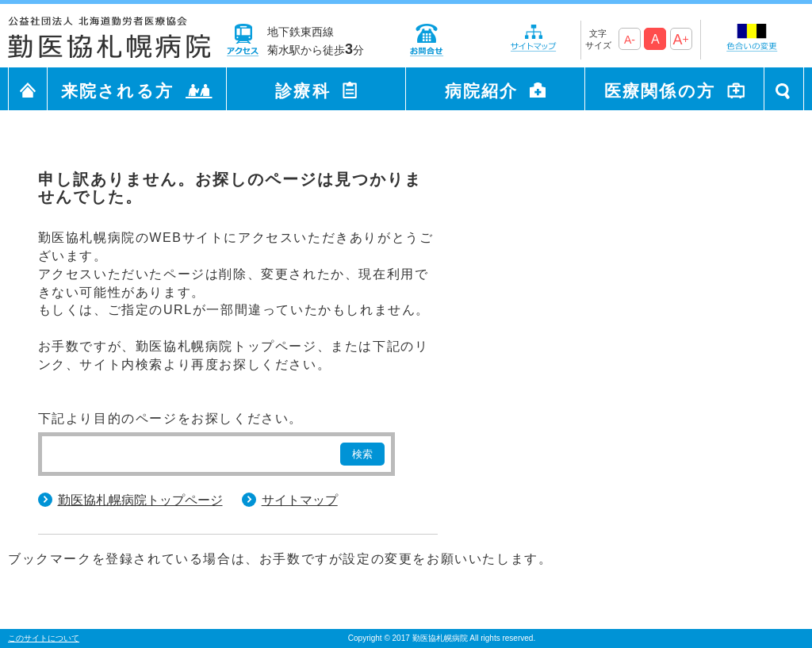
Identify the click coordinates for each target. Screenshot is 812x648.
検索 (362, 454)
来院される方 (117, 91)
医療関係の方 (660, 91)
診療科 (303, 91)
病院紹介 (481, 91)
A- (630, 40)
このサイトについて (44, 638)
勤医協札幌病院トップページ (140, 500)
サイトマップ (300, 500)
